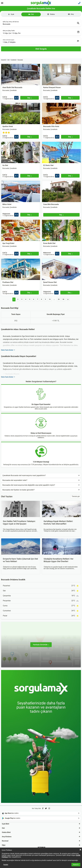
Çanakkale (14, 60)
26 (63, 299)
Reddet (6, 865)
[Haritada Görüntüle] (41, 645)
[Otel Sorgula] (41, 49)
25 (59, 299)
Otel (31, 14)
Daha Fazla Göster (8, 350)
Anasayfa (4, 60)
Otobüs (51, 14)
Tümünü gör (76, 496)
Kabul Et (76, 865)
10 (50, 299)
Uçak (11, 14)
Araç (71, 14)
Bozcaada (20, 60)
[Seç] (30, 98)
